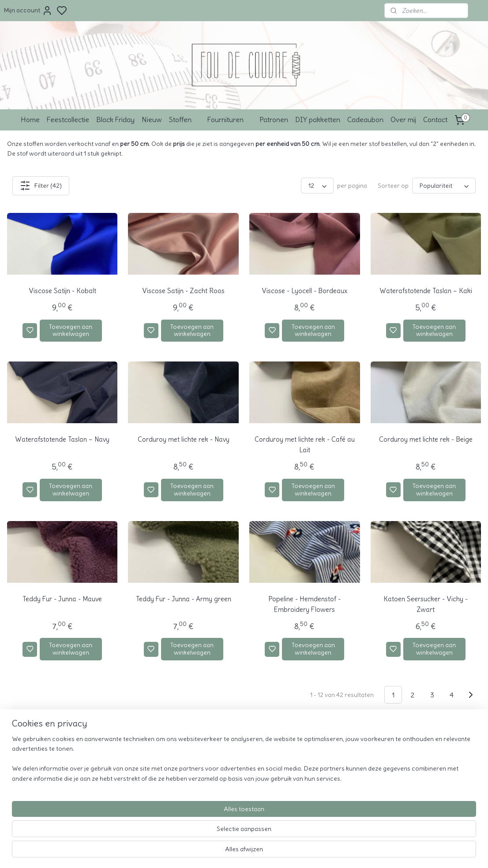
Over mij (403, 119)
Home (30, 119)
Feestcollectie (68, 119)
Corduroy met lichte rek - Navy (184, 439)
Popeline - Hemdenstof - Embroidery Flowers (304, 604)
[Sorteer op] (444, 186)
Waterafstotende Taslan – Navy (62, 439)
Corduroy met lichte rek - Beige (426, 439)
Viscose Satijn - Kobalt (62, 291)
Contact (435, 119)
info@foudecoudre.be (328, 764)
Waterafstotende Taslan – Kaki (426, 291)
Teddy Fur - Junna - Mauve (62, 599)
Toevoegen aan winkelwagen (71, 330)
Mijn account (28, 11)
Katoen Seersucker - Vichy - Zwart (426, 604)
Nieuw (152, 119)
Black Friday (115, 119)
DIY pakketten (318, 119)
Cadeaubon (365, 119)
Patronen (274, 119)
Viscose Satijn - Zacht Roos (183, 291)
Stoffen (185, 119)
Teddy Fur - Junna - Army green (184, 599)
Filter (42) (41, 186)
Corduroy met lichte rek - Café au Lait (305, 445)
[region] (186, 833)
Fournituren (230, 119)
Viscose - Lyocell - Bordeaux (304, 291)
